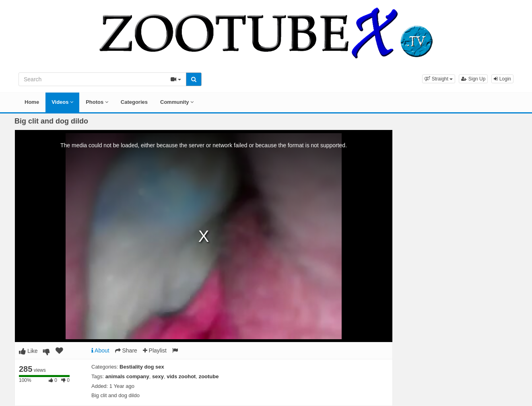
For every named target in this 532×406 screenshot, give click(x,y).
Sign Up (473, 79)
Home (32, 102)
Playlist (155, 350)
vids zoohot (181, 376)
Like (28, 351)
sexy (158, 376)
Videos (62, 102)
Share (126, 350)
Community (177, 102)
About (100, 350)
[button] (439, 79)
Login (502, 79)
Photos (97, 102)
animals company (127, 376)
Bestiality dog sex (142, 367)
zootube (209, 376)
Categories (134, 102)
